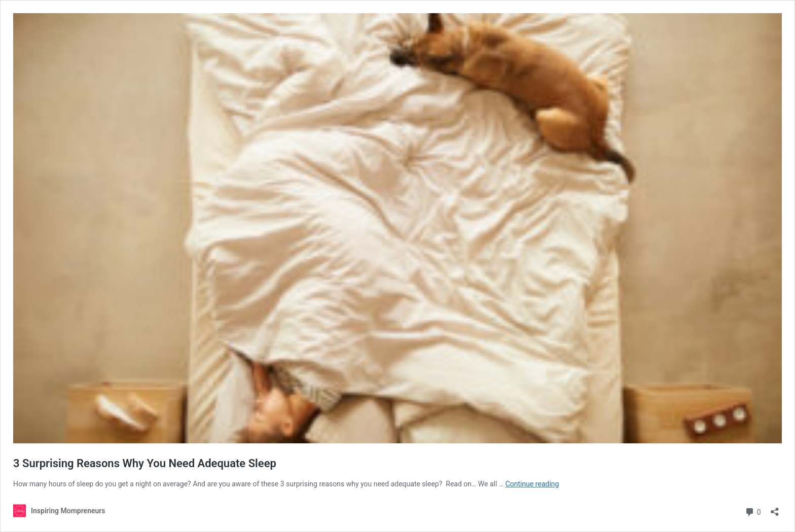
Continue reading (532, 484)
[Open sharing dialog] (775, 508)
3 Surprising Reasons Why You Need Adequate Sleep (145, 463)
